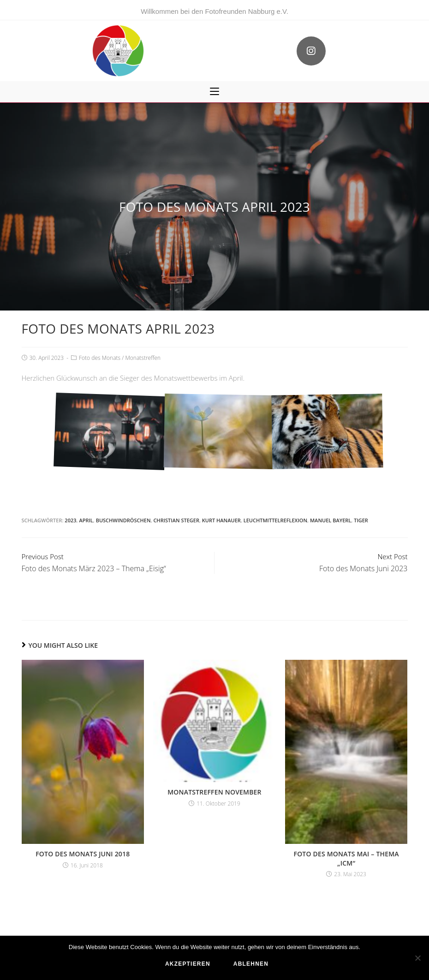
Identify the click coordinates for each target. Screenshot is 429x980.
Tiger (361, 520)
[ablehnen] (417, 958)
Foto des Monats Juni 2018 (83, 854)
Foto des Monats (100, 358)
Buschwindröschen (123, 520)
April (86, 520)
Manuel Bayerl (331, 520)
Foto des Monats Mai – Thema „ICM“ (346, 858)
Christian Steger (176, 520)
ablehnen (251, 964)
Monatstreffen (143, 358)
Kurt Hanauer (221, 520)
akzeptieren (188, 964)
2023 (70, 520)
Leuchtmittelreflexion (275, 520)
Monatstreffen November (214, 792)
